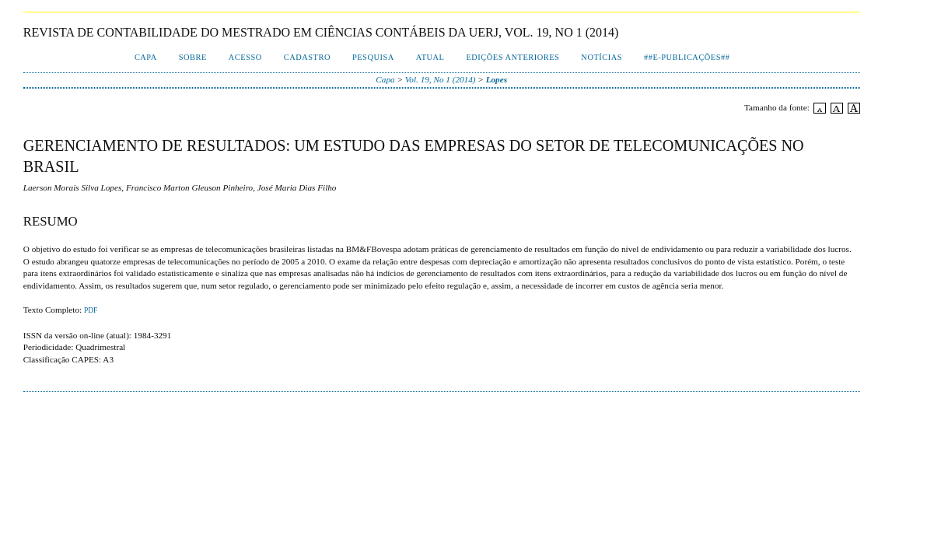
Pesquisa (373, 57)
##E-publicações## (687, 57)
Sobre (193, 57)
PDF (91, 310)
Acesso (245, 57)
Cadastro (307, 57)
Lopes (497, 79)
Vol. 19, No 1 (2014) (441, 79)
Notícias (602, 57)
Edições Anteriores (512, 57)
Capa (146, 57)
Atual (430, 57)
